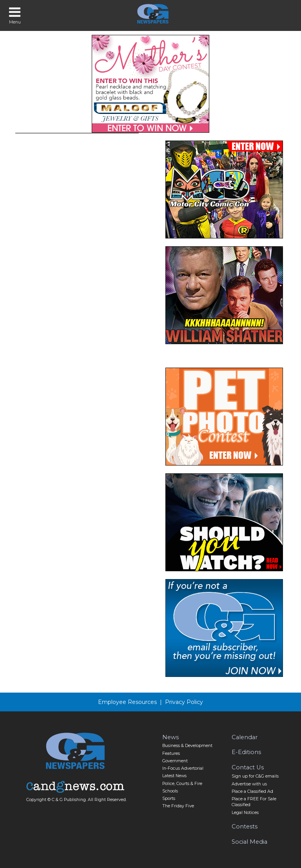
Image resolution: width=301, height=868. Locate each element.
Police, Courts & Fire (182, 784)
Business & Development (187, 746)
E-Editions (246, 752)
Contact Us (248, 767)
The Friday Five (178, 806)
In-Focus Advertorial (183, 768)
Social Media (249, 842)
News (170, 737)
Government (175, 761)
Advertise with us (249, 784)
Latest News (174, 776)
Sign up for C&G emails (255, 776)
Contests (245, 826)
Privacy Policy (184, 702)
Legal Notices (245, 813)
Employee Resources (127, 702)
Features (171, 753)
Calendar (245, 737)
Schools (170, 791)
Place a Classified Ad (252, 791)
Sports (169, 799)
